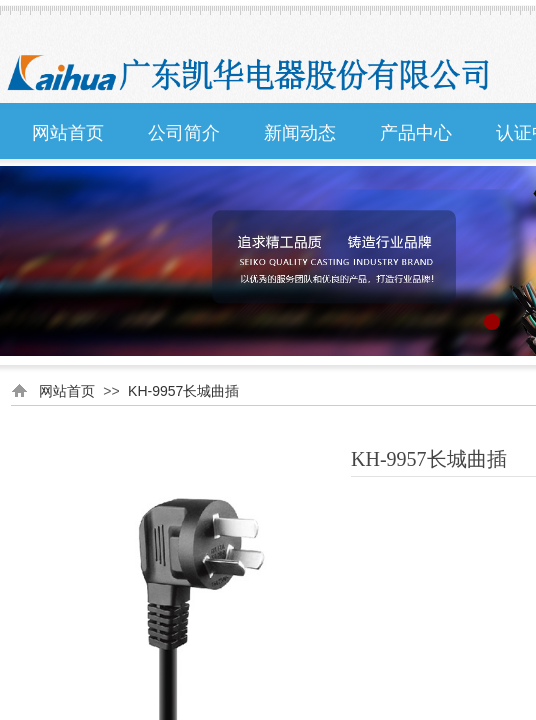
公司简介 (184, 133)
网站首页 (68, 133)
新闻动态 (300, 133)
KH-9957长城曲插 (183, 391)
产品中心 (416, 133)
